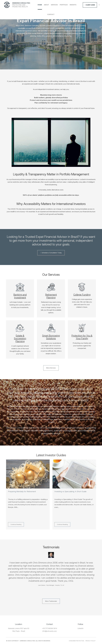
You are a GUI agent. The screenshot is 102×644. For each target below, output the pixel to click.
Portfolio (64, 5)
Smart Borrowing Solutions (51, 337)
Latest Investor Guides (51, 455)
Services (54, 5)
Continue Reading (16, 527)
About (46, 5)
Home (40, 5)
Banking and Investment (20, 296)
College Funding (82, 295)
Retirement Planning (51, 296)
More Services (51, 368)
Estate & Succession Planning (20, 338)
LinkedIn (80, 628)
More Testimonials (51, 601)
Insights (73, 5)
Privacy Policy (90, 641)
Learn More (51, 45)
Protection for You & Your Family (82, 337)
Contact (51, 14)
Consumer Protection (76, 641)
